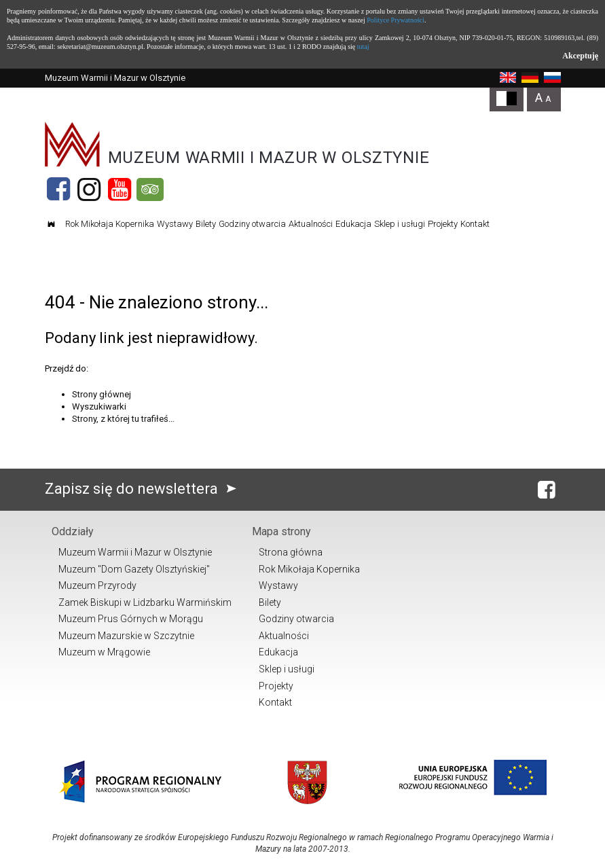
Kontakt (475, 224)
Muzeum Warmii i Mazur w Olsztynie (135, 552)
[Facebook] (58, 189)
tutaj (363, 47)
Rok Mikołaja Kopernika (110, 224)
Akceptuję (580, 56)
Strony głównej (102, 394)
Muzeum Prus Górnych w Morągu (131, 619)
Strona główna (291, 552)
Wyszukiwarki (99, 406)
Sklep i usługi (400, 224)
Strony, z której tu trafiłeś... (123, 419)
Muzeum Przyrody (97, 585)
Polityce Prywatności (396, 20)
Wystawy (175, 224)
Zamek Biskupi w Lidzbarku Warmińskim (145, 602)
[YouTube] (120, 189)
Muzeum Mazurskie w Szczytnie (126, 636)
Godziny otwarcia (252, 224)
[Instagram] (89, 189)
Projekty (443, 224)
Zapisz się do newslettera (144, 489)
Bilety (206, 224)
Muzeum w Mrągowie (104, 652)
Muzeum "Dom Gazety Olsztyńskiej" (134, 569)
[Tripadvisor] (150, 189)
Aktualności (311, 224)
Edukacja (353, 224)
